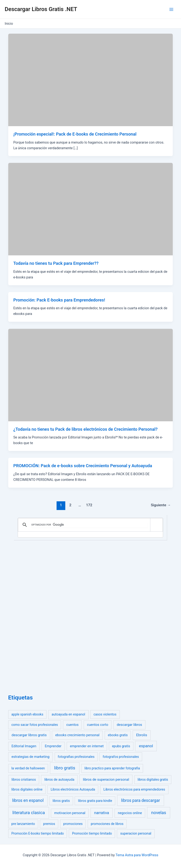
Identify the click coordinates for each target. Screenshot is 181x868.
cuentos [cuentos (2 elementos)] (72, 725)
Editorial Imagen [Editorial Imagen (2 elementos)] (24, 746)
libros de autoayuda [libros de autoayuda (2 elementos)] (59, 780)
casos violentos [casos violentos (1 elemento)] (105, 714)
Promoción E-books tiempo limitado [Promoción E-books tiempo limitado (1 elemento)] (38, 833)
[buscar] (90, 525)
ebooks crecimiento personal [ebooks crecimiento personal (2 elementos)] (77, 735)
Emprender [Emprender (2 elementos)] (53, 746)
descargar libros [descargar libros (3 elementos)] (129, 725)
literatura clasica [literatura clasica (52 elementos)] (29, 813)
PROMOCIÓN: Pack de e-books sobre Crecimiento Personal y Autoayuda (83, 466)
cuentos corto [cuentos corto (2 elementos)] (98, 725)
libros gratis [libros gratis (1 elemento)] (61, 801)
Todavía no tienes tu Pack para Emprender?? (56, 263)
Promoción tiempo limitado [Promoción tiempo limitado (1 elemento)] (92, 833)
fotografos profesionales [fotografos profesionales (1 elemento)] (121, 757)
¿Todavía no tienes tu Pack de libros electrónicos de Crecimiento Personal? (85, 429)
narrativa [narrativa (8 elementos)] (102, 813)
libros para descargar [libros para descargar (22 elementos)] (141, 800)
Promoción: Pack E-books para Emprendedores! (59, 300)
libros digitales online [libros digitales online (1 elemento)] (27, 789)
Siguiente (161, 505)
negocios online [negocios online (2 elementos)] (130, 813)
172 (89, 505)
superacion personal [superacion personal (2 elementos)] (136, 833)
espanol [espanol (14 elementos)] (146, 746)
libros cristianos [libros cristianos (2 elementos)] (24, 780)
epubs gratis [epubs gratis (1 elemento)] (121, 746)
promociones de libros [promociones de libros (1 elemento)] (107, 824)
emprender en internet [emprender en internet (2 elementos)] (87, 746)
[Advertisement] (44, 616)
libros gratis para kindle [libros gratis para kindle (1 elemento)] (95, 801)
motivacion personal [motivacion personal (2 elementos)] (70, 813)
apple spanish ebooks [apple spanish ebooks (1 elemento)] (27, 714)
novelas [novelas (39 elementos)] (159, 813)
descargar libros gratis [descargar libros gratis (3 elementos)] (29, 735)
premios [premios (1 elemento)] (49, 824)
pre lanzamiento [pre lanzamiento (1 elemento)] (23, 824)
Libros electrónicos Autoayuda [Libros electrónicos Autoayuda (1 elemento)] (73, 789)
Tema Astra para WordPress (137, 855)
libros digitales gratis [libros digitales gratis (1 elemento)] (153, 780)
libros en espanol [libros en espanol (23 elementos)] (28, 800)
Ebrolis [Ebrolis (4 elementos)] (142, 735)
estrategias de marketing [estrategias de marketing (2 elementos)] (31, 757)
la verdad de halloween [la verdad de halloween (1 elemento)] (28, 768)
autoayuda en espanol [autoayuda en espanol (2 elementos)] (68, 714)
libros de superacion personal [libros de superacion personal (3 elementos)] (106, 780)
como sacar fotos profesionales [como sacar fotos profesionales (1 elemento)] (35, 725)
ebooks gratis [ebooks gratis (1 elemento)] (118, 735)
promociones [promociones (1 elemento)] (73, 824)
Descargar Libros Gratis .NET (41, 9)
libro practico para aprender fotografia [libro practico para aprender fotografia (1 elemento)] (112, 768)
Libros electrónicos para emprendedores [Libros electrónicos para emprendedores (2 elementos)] (134, 789)
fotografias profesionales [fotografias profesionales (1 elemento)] (76, 757)
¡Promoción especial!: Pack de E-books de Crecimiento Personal (75, 134)
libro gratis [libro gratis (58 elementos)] (65, 768)
